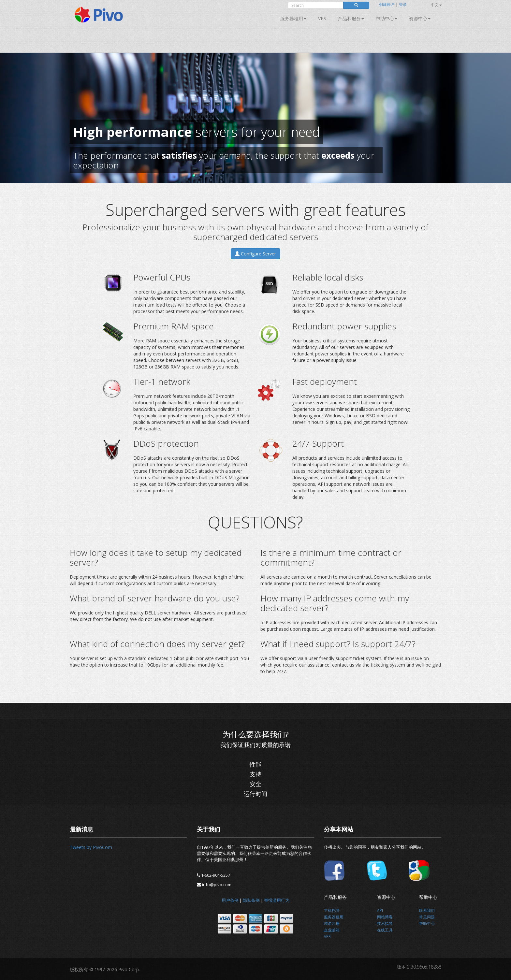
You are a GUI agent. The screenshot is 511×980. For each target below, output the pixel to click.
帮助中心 (387, 18)
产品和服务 (351, 18)
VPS (322, 18)
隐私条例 (251, 900)
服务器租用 (293, 18)
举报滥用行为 (277, 900)
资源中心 (420, 18)
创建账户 (387, 4)
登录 (403, 4)
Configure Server (255, 254)
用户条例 (230, 900)
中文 (436, 5)
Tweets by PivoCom (91, 847)
